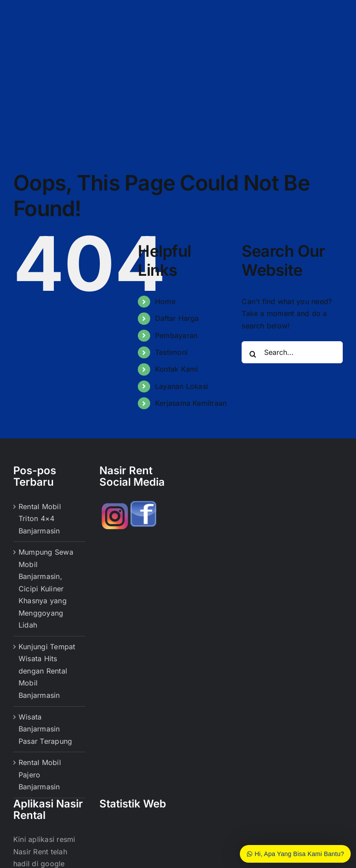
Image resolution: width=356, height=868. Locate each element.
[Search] (253, 354)
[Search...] (292, 352)
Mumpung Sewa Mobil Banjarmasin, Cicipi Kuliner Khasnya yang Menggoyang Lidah (46, 588)
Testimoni (171, 352)
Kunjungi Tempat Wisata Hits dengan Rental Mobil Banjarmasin (47, 671)
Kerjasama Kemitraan (191, 403)
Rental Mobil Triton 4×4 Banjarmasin (40, 519)
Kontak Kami (177, 369)
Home (165, 301)
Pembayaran (176, 335)
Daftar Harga (177, 318)
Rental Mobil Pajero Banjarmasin (40, 775)
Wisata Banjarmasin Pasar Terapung (45, 729)
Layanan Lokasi (182, 386)
